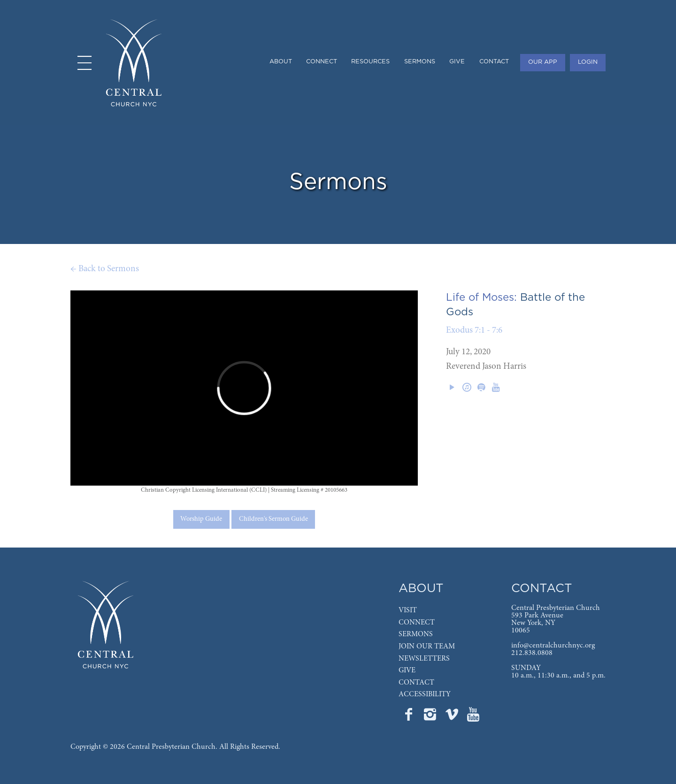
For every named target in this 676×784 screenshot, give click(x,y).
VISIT (408, 610)
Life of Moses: (481, 297)
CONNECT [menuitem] (322, 62)
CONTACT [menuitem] (494, 62)
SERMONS (416, 634)
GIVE (407, 670)
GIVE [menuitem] (457, 62)
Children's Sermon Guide (273, 519)
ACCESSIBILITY (425, 694)
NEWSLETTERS (424, 659)
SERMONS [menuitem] (420, 62)
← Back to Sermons (105, 269)
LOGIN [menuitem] (588, 62)
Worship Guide (201, 519)
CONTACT (416, 683)
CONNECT (417, 623)
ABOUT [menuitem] (281, 62)
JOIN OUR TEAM (427, 647)
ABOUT (421, 589)
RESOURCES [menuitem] (370, 62)
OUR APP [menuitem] (543, 62)
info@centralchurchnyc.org (553, 646)
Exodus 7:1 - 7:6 (474, 331)
